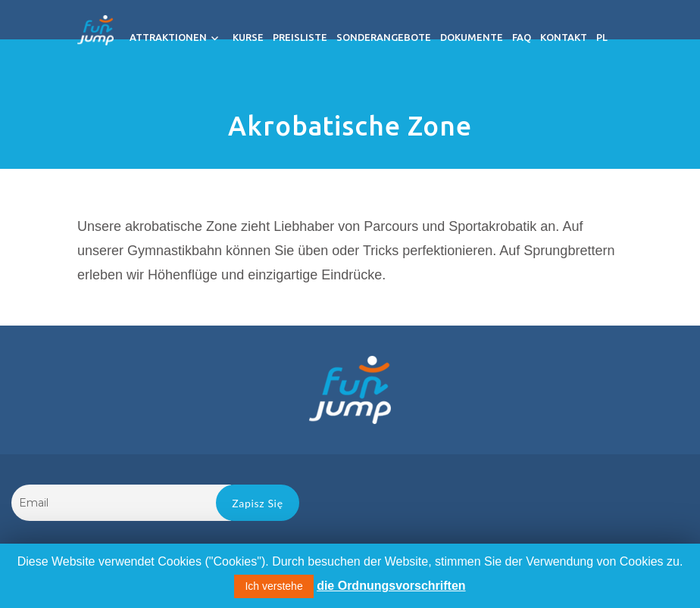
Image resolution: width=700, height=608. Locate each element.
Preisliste (308, 37)
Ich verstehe (273, 586)
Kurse (256, 37)
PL (609, 37)
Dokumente (479, 37)
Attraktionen (176, 37)
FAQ (529, 37)
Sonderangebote (391, 37)
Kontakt (571, 37)
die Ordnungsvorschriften (391, 586)
